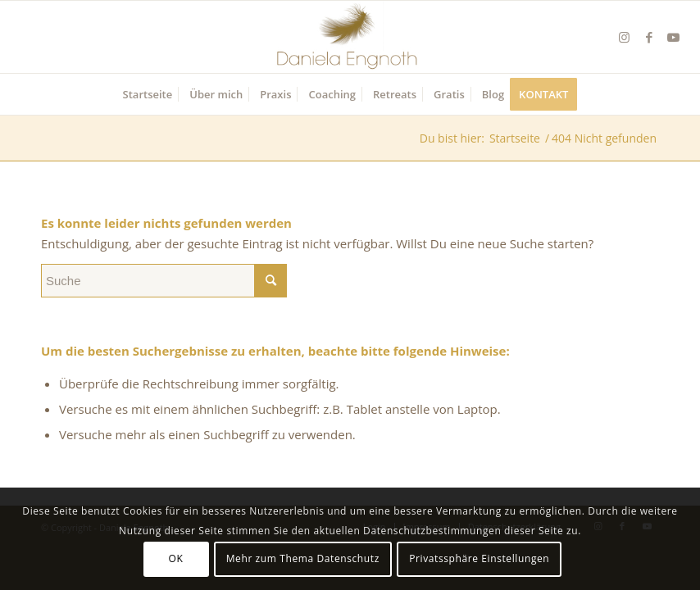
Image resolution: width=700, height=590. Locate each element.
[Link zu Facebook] (649, 37)
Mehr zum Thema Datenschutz (303, 558)
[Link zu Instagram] (625, 37)
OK (176, 558)
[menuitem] (148, 94)
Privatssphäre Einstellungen (479, 558)
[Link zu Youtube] (674, 37)
